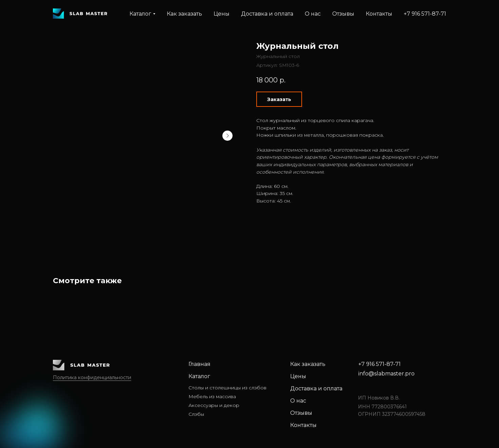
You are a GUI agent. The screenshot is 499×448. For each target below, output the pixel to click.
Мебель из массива (212, 396)
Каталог (199, 376)
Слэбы (196, 414)
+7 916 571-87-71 (425, 14)
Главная (199, 364)
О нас (313, 14)
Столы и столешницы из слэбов (227, 388)
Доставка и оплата (267, 14)
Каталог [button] (140, 14)
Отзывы (343, 14)
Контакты (379, 14)
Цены (222, 14)
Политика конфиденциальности (92, 377)
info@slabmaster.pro (386, 374)
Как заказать (184, 14)
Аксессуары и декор (214, 405)
